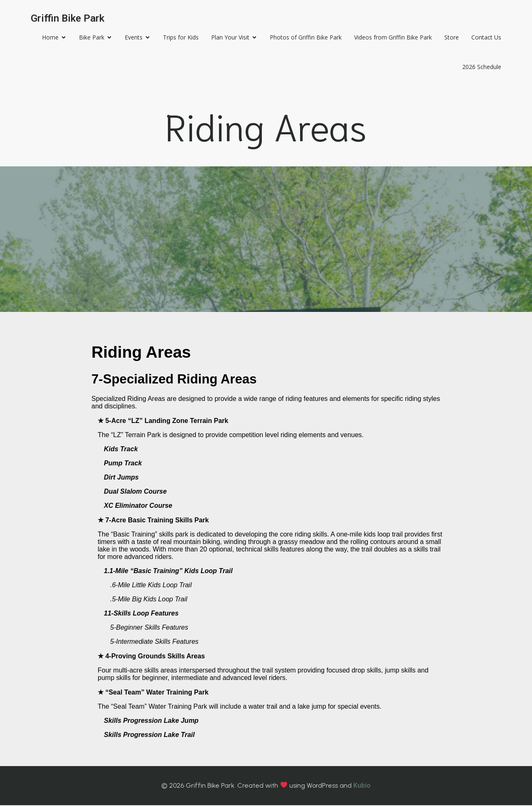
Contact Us (484, 38)
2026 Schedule (480, 67)
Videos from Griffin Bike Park (391, 38)
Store (449, 38)
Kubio (362, 786)
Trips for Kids (179, 38)
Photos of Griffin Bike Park (304, 38)
